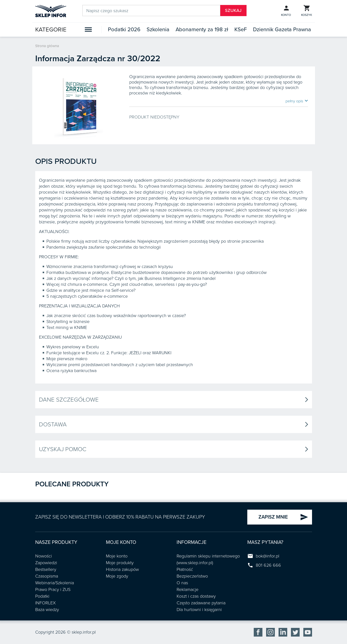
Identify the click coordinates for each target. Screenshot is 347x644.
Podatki (42, 596)
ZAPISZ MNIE (283, 517)
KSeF (241, 29)
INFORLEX (46, 603)
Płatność (185, 569)
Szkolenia (158, 29)
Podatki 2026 (124, 29)
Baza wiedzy (47, 610)
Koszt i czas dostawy (196, 596)
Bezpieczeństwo (192, 576)
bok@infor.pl (268, 556)
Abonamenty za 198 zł (202, 29)
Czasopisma (47, 576)
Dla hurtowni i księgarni (199, 610)
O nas (182, 583)
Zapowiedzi (46, 563)
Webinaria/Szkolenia (55, 583)
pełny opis (297, 101)
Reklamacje (188, 589)
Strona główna (47, 46)
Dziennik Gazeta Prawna (282, 29)
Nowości (44, 556)
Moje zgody (117, 576)
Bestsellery (46, 569)
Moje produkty (120, 563)
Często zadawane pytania (201, 603)
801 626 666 (268, 565)
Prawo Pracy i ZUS (53, 589)
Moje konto (117, 556)
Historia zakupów (122, 569)
